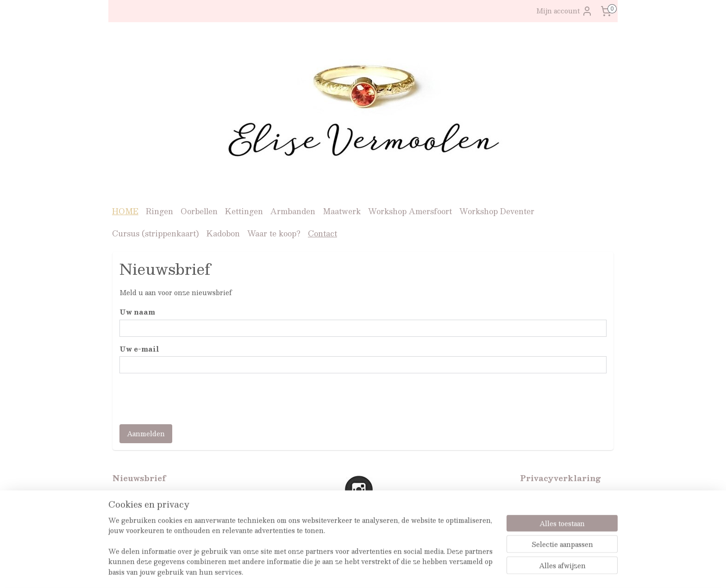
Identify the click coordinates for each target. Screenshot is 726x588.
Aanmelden (146, 433)
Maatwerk (342, 211)
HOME (125, 211)
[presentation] (190, 399)
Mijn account (564, 11)
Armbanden (293, 211)
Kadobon (223, 233)
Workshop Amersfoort (410, 211)
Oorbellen (199, 211)
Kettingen (244, 211)
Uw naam (137, 312)
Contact (322, 233)
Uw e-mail (139, 349)
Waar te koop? (274, 233)
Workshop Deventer (497, 211)
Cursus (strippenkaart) (156, 233)
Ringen (160, 211)
